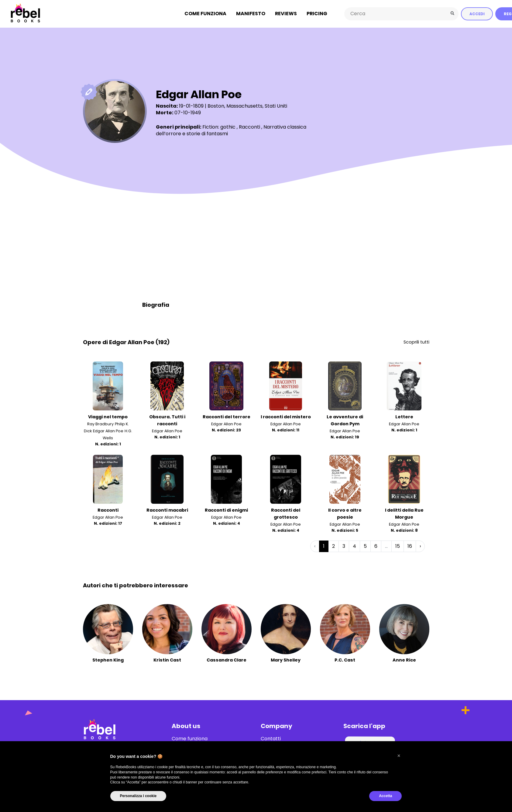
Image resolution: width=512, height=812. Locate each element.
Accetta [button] (385, 796)
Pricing (317, 14)
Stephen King (108, 660)
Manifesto (251, 14)
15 (398, 546)
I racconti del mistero (286, 417)
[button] (399, 756)
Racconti (249, 127)
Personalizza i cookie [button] (138, 796)
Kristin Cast (167, 660)
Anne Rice (404, 660)
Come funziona (205, 14)
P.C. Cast (345, 660)
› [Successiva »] (420, 546)
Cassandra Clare (227, 660)
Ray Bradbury (100, 424)
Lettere (404, 417)
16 (410, 546)
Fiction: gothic (219, 127)
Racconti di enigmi (226, 510)
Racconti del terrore (227, 417)
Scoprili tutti (416, 342)
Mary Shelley (286, 660)
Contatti (271, 738)
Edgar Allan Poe (108, 431)
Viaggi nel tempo (108, 417)
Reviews (286, 14)
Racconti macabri (167, 510)
